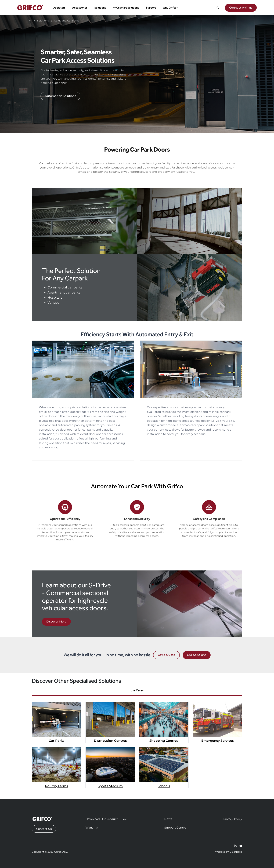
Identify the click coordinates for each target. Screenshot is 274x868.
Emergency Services (217, 741)
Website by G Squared (229, 852)
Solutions (43, 21)
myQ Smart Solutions (126, 8)
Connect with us (241, 8)
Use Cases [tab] (137, 691)
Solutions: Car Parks (67, 21)
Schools (164, 786)
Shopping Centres (164, 741)
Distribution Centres (110, 741)
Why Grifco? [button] (170, 8)
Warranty (92, 828)
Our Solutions (197, 655)
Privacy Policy (233, 819)
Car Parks (57, 741)
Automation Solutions (60, 96)
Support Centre (175, 828)
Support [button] (151, 8)
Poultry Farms (57, 786)
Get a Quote (166, 655)
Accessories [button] (80, 8)
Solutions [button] (100, 8)
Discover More (56, 622)
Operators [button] (59, 8)
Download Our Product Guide (106, 819)
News (168, 819)
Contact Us (44, 829)
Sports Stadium (110, 786)
